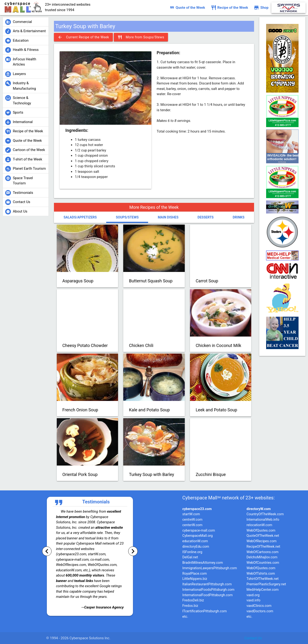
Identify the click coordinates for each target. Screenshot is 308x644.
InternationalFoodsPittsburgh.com (208, 590)
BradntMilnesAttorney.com (203, 563)
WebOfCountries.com (263, 563)
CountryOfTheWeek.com (265, 514)
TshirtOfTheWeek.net (263, 579)
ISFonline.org (192, 552)
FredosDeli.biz (193, 600)
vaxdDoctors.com (260, 611)
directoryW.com (259, 509)
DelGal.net (190, 557)
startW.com (191, 514)
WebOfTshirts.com (261, 574)
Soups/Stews (127, 217)
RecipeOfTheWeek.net (263, 547)
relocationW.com (259, 525)
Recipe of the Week (229, 8)
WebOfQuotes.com (261, 531)
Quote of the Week (187, 8)
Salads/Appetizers (80, 217)
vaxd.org (253, 595)
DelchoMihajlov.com (262, 557)
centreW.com (192, 520)
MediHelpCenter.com (263, 590)
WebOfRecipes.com (262, 541)
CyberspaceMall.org (198, 536)
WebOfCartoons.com (262, 552)
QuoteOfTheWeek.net (263, 536)
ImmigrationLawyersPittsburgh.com (210, 568)
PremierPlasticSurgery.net (266, 584)
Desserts (206, 217)
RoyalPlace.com (195, 574)
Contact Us (253, 638)
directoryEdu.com (196, 547)
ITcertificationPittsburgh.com (205, 611)
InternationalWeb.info (263, 520)
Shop (261, 8)
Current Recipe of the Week (83, 37)
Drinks (239, 217)
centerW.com (192, 525)
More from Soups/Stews (141, 37)
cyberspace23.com (197, 509)
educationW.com (195, 541)
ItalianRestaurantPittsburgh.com (207, 584)
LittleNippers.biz (195, 579)
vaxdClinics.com (259, 606)
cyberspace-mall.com (199, 531)
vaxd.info (253, 600)
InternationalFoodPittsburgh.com (208, 595)
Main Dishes (168, 217)
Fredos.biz (190, 606)
